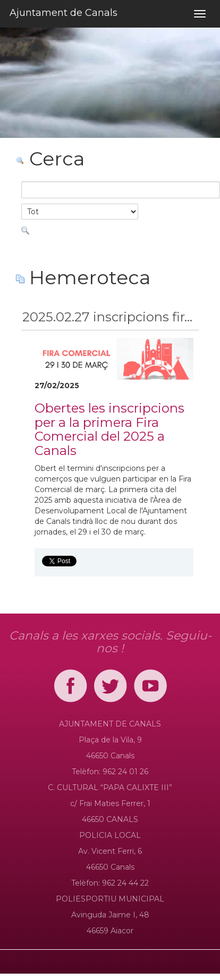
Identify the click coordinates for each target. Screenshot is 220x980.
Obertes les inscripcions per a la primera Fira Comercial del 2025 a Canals (109, 429)
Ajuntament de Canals (64, 13)
